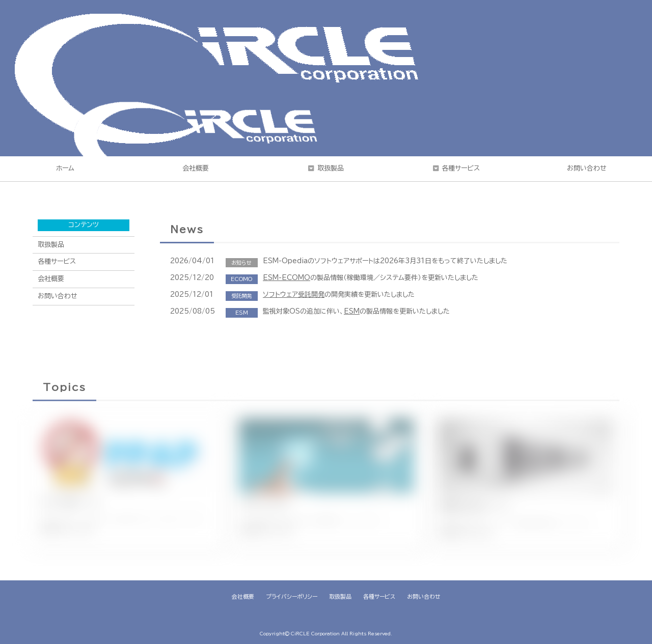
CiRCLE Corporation (315, 634)
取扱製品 (331, 168)
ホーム (65, 168)
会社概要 (196, 168)
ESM (352, 311)
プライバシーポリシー (292, 596)
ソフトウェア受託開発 (294, 295)
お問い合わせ (587, 168)
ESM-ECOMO (287, 278)
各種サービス (461, 168)
